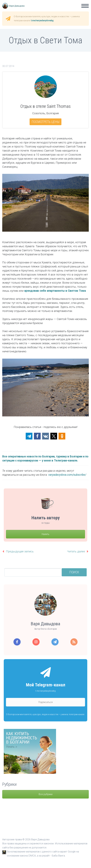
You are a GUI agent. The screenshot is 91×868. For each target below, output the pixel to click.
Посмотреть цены (46, 122)
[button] (29, 436)
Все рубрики (46, 794)
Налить (46, 534)
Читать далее (76, 551)
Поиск (74, 572)
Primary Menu (85, 6)
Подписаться (46, 702)
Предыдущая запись (20, 551)
